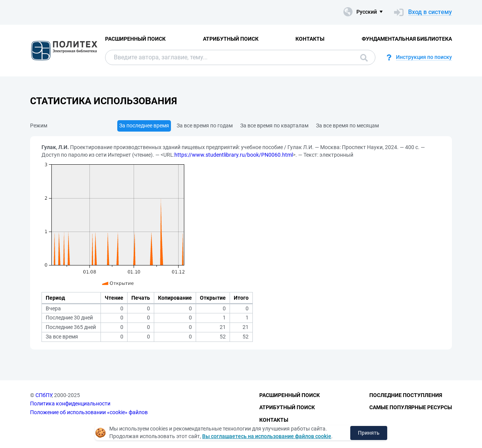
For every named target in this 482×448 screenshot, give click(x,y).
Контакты (310, 39)
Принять (369, 433)
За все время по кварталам (274, 126)
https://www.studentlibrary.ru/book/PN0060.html (234, 155)
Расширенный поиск (135, 39)
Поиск (364, 58)
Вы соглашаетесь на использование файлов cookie (267, 436)
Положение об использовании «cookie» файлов (89, 412)
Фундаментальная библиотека (407, 39)
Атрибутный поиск (231, 39)
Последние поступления (406, 395)
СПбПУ (44, 395)
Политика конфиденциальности (70, 404)
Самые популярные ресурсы (411, 407)
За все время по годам (205, 126)
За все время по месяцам (347, 126)
